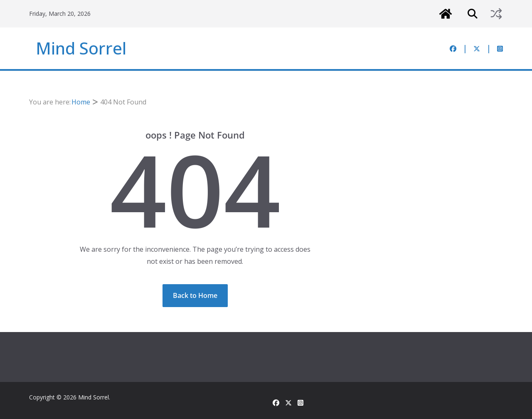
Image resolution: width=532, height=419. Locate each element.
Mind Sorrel (81, 48)
